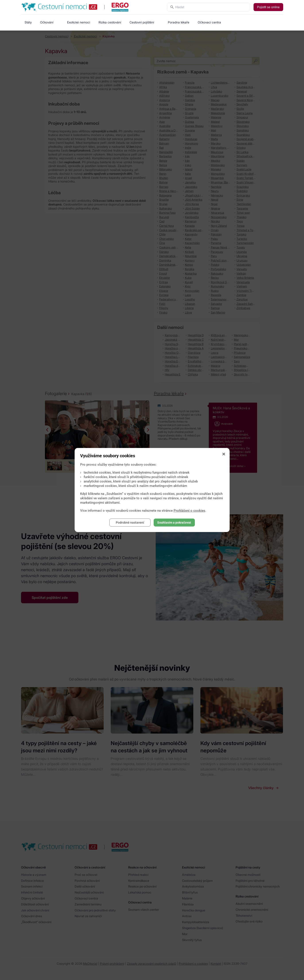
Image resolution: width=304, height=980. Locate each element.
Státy (28, 22)
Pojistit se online (268, 7)
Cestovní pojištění (142, 22)
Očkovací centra (209, 22)
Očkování (47, 22)
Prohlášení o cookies (189, 511)
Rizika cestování (110, 22)
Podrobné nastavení (130, 523)
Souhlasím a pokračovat (174, 523)
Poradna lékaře (179, 22)
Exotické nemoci (79, 22)
